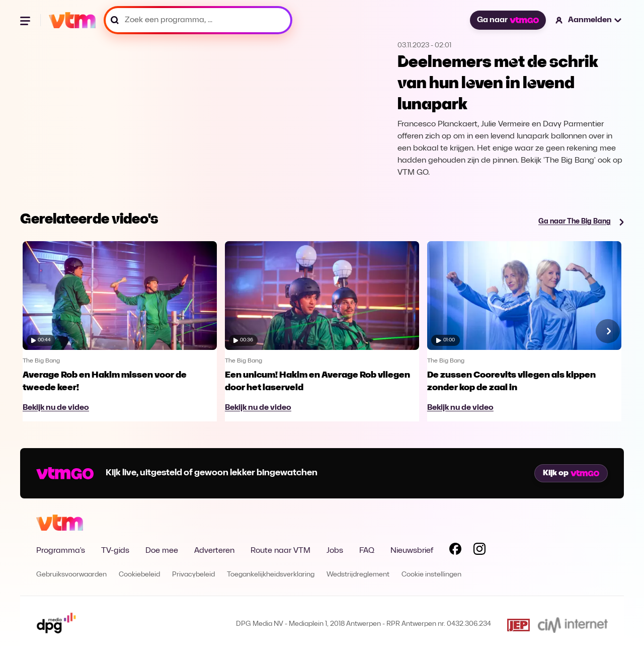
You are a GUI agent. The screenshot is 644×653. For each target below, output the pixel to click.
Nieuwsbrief (412, 551)
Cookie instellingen (431, 575)
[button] (589, 20)
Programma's (61, 551)
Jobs (335, 551)
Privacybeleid (193, 575)
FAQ (367, 551)
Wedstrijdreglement (358, 575)
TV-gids (115, 551)
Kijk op (571, 473)
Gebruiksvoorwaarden (71, 575)
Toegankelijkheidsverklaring (271, 575)
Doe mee (162, 551)
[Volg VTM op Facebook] (455, 551)
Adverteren (214, 551)
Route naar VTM (280, 551)
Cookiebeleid (139, 575)
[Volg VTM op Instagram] (479, 551)
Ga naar (508, 20)
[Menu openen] (26, 20)
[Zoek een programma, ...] (198, 20)
